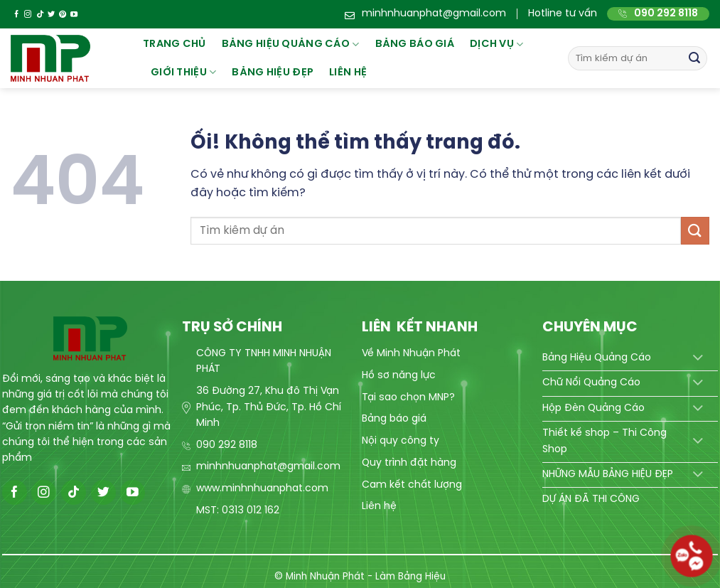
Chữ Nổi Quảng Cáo (591, 383)
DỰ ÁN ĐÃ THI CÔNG (591, 499)
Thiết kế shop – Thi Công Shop (605, 441)
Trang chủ (174, 44)
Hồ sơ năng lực (399, 376)
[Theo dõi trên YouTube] (74, 15)
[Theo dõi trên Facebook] (16, 15)
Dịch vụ (497, 44)
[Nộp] (694, 58)
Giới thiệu (183, 72)
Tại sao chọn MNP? (408, 398)
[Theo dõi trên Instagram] (28, 15)
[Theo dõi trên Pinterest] (63, 15)
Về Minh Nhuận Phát (411, 354)
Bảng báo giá (394, 419)
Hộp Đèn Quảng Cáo (593, 408)
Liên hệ (348, 73)
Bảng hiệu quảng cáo (291, 44)
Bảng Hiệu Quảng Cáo (597, 358)
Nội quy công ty (401, 441)
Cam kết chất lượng (412, 485)
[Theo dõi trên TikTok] (40, 15)
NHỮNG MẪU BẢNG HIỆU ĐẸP (608, 475)
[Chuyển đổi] (698, 358)
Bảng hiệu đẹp (273, 73)
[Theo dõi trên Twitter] (51, 15)
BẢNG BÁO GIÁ (415, 44)
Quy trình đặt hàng (409, 463)
